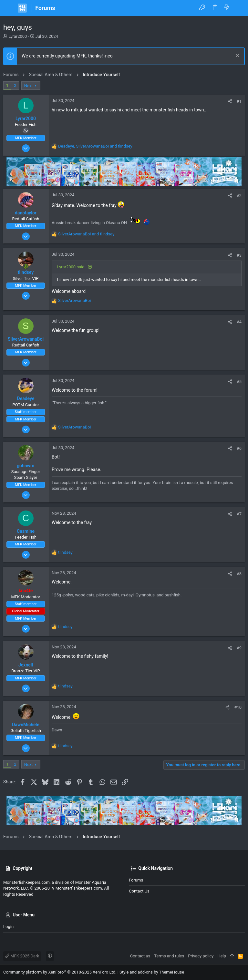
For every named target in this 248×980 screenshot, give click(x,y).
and (86, 234)
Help (222, 956)
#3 (239, 255)
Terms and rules (169, 956)
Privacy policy (201, 956)
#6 (239, 448)
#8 (239, 574)
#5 (239, 382)
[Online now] (26, 266)
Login (8, 927)
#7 (239, 514)
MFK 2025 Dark (22, 956)
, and (95, 146)
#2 (239, 196)
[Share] (230, 101)
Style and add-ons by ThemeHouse (152, 972)
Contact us (139, 891)
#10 (238, 707)
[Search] (238, 8)
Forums (136, 880)
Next (29, 86)
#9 (239, 648)
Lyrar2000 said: (71, 267)
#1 (239, 101)
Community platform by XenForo (60, 972)
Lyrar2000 (18, 36)
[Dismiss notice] (237, 56)
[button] (10, 8)
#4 (239, 322)
